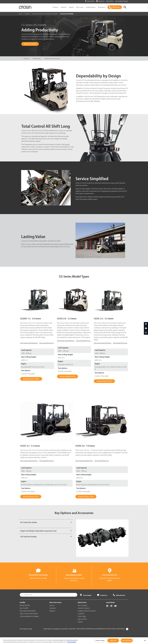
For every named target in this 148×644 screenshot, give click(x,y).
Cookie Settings (120, 629)
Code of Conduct (84, 608)
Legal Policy (72, 629)
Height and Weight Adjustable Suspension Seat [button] (38, 531)
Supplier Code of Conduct (87, 611)
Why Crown (80, 7)
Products (55, 7)
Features (26, 58)
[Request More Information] (146, 328)
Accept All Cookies (127, 640)
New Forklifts (24, 608)
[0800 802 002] (115, 7)
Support (71, 7)
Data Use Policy (81, 629)
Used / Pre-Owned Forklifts (29, 614)
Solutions (63, 7)
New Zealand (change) (26, 629)
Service (52, 605)
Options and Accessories (52, 58)
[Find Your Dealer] (146, 324)
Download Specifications (29, 343)
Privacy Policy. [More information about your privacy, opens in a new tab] (72, 642)
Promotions (102, 7)
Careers (80, 622)
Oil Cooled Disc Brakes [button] (29, 522)
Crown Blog (82, 616)
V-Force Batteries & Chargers (29, 616)
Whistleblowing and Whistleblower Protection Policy (100, 629)
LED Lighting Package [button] (28, 536)
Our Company (83, 605)
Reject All (113, 640)
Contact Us (100, 1)
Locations (81, 614)
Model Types (37, 58)
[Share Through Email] (146, 333)
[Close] (145, 641)
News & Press (82, 619)
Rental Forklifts (25, 605)
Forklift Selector (91, 7)
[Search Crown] (49, 595)
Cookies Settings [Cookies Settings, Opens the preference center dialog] (100, 640)
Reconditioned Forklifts (28, 611)
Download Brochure (46, 343)
